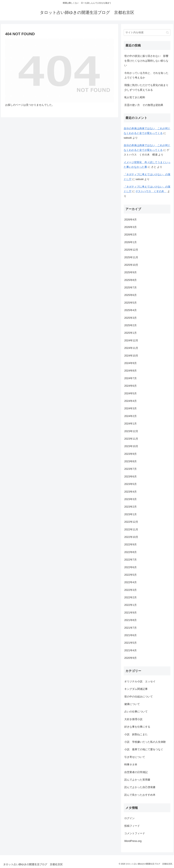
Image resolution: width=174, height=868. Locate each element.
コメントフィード (135, 833)
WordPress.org (133, 841)
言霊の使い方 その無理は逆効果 (144, 105)
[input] (147, 33)
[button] (167, 33)
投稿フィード (132, 826)
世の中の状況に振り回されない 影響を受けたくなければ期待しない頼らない (146, 61)
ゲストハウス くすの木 (151, 191)
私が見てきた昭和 (135, 97)
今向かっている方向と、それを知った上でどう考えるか (146, 75)
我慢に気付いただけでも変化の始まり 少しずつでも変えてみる (147, 87)
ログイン (129, 818)
